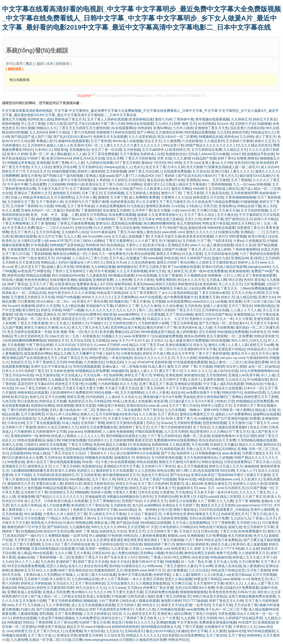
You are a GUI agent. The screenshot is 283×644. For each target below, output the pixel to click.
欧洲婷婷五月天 (22, 570)
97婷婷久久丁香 (127, 306)
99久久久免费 (46, 570)
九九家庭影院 (96, 275)
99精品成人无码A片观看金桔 (63, 262)
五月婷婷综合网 (166, 497)
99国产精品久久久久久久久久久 (209, 145)
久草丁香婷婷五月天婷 (49, 362)
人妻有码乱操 (66, 418)
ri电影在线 (205, 479)
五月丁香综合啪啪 (179, 314)
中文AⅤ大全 (140, 340)
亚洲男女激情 (213, 379)
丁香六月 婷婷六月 (92, 418)
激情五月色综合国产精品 (213, 314)
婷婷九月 (36, 397)
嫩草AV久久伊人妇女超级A (59, 349)
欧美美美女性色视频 (198, 236)
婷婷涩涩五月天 (73, 319)
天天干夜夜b (129, 154)
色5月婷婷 (89, 349)
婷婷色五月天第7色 (69, 384)
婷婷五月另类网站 (93, 215)
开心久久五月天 (230, 284)
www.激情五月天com (33, 180)
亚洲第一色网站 (97, 549)
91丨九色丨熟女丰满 (196, 562)
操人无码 (270, 206)
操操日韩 (53, 440)
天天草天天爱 (24, 540)
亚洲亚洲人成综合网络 (174, 614)
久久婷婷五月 (241, 119)
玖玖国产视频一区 (260, 488)
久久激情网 (172, 141)
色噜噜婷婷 (92, 432)
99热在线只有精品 (213, 527)
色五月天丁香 (156, 167)
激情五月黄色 (31, 176)
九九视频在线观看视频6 (230, 427)
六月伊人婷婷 (183, 128)
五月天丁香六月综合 (184, 405)
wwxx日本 (187, 210)
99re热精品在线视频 (155, 523)
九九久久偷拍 (150, 306)
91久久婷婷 (102, 228)
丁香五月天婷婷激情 (140, 158)
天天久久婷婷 (186, 358)
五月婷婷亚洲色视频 (167, 458)
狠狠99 (103, 197)
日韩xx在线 (209, 531)
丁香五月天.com (265, 423)
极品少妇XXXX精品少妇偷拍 (167, 631)
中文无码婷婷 (109, 349)
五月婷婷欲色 (120, 505)
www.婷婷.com (173, 232)
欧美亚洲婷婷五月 (65, 475)
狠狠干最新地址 (185, 510)
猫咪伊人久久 (201, 575)
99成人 (118, 401)
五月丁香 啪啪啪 (43, 223)
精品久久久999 (250, 445)
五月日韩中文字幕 (173, 379)
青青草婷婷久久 (170, 215)
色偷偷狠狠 (125, 432)
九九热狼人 (36, 605)
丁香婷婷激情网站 (246, 249)
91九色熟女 (135, 206)
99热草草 (178, 549)
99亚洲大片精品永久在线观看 (220, 388)
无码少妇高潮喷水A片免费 (209, 518)
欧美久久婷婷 (17, 154)
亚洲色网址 (227, 206)
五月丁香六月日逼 (15, 254)
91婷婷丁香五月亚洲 (95, 622)
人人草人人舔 (238, 345)
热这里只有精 (122, 622)
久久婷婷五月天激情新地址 (216, 262)
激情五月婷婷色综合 (98, 484)
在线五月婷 (269, 249)
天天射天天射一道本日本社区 (216, 492)
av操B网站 (152, 505)
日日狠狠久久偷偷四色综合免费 (143, 640)
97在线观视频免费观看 (190, 362)
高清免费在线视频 (122, 215)
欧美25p (131, 414)
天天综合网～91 (95, 375)
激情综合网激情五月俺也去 (166, 288)
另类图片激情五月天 (257, 453)
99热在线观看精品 (31, 440)
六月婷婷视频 (108, 384)
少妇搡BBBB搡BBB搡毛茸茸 (32, 471)
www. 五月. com (211, 488)
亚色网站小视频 (152, 553)
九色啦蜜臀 (38, 184)
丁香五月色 (228, 531)
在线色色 (57, 449)
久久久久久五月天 (150, 418)
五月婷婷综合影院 (109, 544)
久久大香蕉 (244, 319)
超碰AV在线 (237, 631)
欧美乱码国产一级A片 (23, 536)
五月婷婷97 (36, 145)
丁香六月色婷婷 (83, 132)
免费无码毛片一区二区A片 (156, 349)
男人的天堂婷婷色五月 (31, 336)
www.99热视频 (259, 184)
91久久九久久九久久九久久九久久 (111, 310)
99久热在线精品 (112, 245)
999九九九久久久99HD (108, 527)
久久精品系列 (214, 141)
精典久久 (87, 414)
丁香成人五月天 (264, 518)
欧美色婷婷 (265, 163)
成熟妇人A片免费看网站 (233, 414)
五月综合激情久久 (120, 583)
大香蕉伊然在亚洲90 (178, 514)
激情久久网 (217, 345)
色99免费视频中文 (252, 531)
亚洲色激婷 (174, 375)
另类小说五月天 (198, 449)
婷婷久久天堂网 (48, 306)
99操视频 (172, 562)
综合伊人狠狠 (236, 366)
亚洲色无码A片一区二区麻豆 (42, 210)
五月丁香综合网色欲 (90, 583)
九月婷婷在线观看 (99, 163)
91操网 (91, 384)
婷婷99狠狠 (11, 124)
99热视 (60, 206)
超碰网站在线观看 (266, 414)
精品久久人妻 (78, 488)
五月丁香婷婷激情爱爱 (259, 275)
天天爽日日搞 (207, 210)
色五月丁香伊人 (22, 232)
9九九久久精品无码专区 (253, 145)
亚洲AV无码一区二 (88, 145)
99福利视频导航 (64, 171)
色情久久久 (234, 583)
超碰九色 (235, 527)
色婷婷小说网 (101, 492)
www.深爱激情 (135, 336)
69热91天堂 (225, 401)
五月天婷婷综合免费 (206, 150)
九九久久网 (63, 553)
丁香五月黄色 (140, 301)
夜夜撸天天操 (209, 297)
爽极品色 (122, 332)
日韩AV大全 (246, 592)
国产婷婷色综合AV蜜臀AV (81, 314)
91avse (167, 423)
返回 (40, 64)
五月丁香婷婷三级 (83, 189)
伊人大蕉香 (51, 319)
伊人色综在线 (94, 631)
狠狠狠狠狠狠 (65, 249)
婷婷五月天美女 (265, 119)
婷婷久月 (228, 297)
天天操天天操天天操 (166, 236)
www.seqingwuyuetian (101, 640)
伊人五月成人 (59, 323)
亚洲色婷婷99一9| (24, 436)
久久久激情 (182, 158)
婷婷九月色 (157, 271)
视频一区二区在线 (196, 436)
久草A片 (221, 236)
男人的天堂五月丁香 (30, 267)
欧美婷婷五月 (179, 150)
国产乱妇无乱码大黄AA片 (72, 137)
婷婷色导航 (240, 132)
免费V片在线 (175, 180)
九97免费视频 (254, 284)
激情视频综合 (127, 267)
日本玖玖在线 (148, 492)
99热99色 (254, 635)
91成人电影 (70, 423)
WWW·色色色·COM (113, 189)
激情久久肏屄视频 (27, 488)
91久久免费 (11, 210)
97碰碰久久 (99, 323)
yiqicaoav (75, 432)
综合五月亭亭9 (182, 353)
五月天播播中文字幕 (88, 353)
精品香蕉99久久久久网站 (208, 432)
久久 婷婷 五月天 (199, 549)
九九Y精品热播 (73, 306)
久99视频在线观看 (171, 609)
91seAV (13, 306)
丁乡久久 (165, 293)
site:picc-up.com (232, 358)
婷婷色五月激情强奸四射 (55, 588)
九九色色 (47, 562)
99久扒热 (235, 280)
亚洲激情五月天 (14, 466)
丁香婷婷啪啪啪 (219, 184)
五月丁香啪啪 (241, 180)
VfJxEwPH (145, 362)
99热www (154, 566)
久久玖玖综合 (65, 345)
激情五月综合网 (64, 167)
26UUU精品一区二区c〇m (55, 301)
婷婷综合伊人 (111, 618)
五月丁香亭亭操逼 (81, 206)
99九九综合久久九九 (91, 588)
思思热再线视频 (214, 423)
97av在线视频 (146, 275)
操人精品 (24, 553)
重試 (29, 64)
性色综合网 (174, 553)
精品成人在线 (265, 410)
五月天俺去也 (227, 215)
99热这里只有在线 (216, 223)
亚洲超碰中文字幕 (99, 306)
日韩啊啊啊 (10, 176)
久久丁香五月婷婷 (66, 466)
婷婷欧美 (202, 544)
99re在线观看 (43, 553)
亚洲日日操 (219, 171)
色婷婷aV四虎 (255, 392)
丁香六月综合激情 (126, 228)
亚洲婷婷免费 (103, 280)
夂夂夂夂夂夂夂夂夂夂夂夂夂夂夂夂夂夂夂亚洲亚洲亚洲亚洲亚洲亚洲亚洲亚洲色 (97, 540)
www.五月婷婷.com (113, 345)
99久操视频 (33, 514)
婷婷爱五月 (23, 631)
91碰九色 (28, 609)
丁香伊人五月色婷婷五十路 (72, 271)
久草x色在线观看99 (204, 471)
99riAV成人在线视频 (128, 141)
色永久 (139, 167)
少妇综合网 (197, 288)
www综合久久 (203, 301)
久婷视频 (226, 458)
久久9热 (226, 163)
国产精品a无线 (127, 523)
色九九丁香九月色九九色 (90, 327)
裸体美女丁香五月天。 (224, 288)
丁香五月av (155, 345)
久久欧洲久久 (251, 479)
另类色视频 (226, 614)
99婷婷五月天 (58, 340)
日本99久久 (43, 150)
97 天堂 (152, 527)
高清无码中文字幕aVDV (35, 384)
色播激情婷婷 (104, 570)
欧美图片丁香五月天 (87, 557)
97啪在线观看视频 (149, 432)
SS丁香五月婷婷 (127, 163)
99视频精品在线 (211, 137)
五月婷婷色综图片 (122, 323)
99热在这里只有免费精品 (223, 540)
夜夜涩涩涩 (143, 440)
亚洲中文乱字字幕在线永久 (51, 366)
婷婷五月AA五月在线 (89, 158)
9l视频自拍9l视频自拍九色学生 (130, 497)
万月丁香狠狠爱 (223, 523)
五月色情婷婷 (216, 375)
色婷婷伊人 (185, 453)
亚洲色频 (43, 163)
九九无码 (224, 132)
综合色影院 (170, 635)
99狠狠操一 (216, 275)
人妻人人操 (180, 575)
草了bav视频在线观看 (184, 267)
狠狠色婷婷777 (18, 527)
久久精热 (54, 388)
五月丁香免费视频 (68, 614)
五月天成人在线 (225, 562)
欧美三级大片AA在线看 (99, 575)
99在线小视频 (12, 280)
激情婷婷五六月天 (21, 484)
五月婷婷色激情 (62, 371)
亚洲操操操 (266, 622)
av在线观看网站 (179, 301)
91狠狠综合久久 (133, 566)
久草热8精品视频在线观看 (257, 440)
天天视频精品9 (195, 275)
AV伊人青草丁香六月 (181, 418)
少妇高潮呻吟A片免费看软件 (71, 392)
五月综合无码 (80, 340)
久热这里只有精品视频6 (56, 618)
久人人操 (79, 154)
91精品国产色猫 (204, 158)
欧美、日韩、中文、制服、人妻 (54, 215)
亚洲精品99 (239, 258)
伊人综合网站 (68, 414)
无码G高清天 (134, 631)
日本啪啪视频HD (207, 453)
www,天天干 (16, 605)
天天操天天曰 (189, 531)
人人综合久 (80, 258)
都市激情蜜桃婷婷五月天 (121, 475)
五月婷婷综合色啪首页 (19, 418)
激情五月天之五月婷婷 (218, 505)
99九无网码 (181, 557)
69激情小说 (75, 184)
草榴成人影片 (46, 141)
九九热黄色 (46, 418)
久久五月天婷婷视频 (132, 271)
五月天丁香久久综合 (200, 215)
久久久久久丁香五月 (255, 492)
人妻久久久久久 (242, 171)
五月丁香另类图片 (143, 293)
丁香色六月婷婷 (204, 614)
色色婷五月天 (21, 362)
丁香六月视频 (192, 627)
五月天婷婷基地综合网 (221, 254)
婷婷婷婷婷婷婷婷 (125, 627)
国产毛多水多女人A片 (120, 557)
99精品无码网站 (224, 449)
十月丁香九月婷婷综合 (164, 436)
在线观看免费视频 (177, 171)
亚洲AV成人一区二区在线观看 (119, 410)
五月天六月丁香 (41, 284)
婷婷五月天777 (13, 171)
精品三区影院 (230, 497)
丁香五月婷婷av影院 (214, 293)
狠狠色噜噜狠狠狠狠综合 (49, 479)
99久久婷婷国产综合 (195, 258)
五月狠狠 (158, 301)
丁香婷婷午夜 (184, 119)
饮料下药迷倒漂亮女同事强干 (111, 609)
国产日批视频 (46, 609)
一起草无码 (79, 536)
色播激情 (28, 306)
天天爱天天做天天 (121, 418)
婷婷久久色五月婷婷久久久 (58, 427)
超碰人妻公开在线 (60, 267)
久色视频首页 (255, 241)
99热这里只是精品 (169, 219)
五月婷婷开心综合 (75, 232)
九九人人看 (72, 236)
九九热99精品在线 (85, 579)
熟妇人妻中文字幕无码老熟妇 (72, 180)
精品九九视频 (116, 445)
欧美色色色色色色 (222, 592)
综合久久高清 (245, 245)
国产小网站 (145, 132)
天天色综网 (200, 445)
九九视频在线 (79, 527)
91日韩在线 (134, 544)
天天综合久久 (63, 583)
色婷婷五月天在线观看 (110, 137)
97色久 (51, 414)
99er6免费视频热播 (257, 288)
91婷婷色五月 (260, 332)
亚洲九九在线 (12, 445)
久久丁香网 (206, 501)
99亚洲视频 (65, 405)
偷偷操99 (251, 466)
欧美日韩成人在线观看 (71, 501)
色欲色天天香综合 (155, 475)
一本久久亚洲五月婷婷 (146, 579)
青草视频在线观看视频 (212, 119)
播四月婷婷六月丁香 (161, 327)
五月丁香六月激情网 (25, 544)
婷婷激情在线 (194, 375)
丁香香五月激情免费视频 (76, 223)
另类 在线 (164, 158)
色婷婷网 (116, 375)
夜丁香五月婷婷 (152, 388)
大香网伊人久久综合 (176, 197)
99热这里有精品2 (36, 197)
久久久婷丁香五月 (148, 241)
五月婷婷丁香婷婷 (24, 206)
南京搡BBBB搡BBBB (159, 223)
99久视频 (28, 128)
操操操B (85, 280)
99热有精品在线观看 (33, 392)
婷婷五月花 (138, 488)
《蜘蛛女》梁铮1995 (202, 410)
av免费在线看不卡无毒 (203, 392)
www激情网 (195, 609)
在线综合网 (83, 228)
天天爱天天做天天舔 (128, 592)
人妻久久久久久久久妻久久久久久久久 (132, 145)
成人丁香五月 (265, 137)
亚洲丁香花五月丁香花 (156, 384)
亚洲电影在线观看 (188, 384)
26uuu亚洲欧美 (134, 319)
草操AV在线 (187, 479)
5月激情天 (192, 462)
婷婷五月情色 (51, 310)
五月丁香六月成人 (41, 635)
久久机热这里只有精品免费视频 (215, 202)
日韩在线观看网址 (237, 462)
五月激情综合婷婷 (169, 132)
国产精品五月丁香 (21, 219)
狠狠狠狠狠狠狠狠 (193, 592)
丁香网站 (235, 397)
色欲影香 (72, 210)
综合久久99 (245, 614)
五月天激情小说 (240, 423)
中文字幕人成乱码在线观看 (223, 384)
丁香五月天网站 (80, 445)
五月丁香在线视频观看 (43, 423)
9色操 (239, 549)
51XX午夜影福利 (103, 232)
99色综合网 (165, 471)
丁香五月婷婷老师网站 (65, 601)
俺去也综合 (155, 180)
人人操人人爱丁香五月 (261, 583)
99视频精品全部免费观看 (255, 401)
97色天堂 (165, 510)
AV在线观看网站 (123, 128)
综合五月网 (115, 158)
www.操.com (158, 405)
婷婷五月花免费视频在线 (98, 427)
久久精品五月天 (235, 150)
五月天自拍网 (55, 397)
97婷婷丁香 (36, 158)
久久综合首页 (114, 635)
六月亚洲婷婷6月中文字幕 (197, 349)
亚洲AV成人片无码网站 (43, 575)
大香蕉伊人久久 (245, 627)
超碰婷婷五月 (187, 488)
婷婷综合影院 (125, 132)
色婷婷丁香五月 (36, 371)
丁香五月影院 (193, 193)
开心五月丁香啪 (33, 124)
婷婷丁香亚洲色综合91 (75, 570)
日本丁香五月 (92, 193)
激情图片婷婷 (171, 601)
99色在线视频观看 (87, 366)
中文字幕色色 (187, 622)
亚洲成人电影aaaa (100, 176)
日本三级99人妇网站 (89, 241)
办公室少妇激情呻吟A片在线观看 (134, 453)
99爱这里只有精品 (207, 579)
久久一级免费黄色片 (114, 254)
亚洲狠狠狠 (195, 536)
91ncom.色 (225, 124)
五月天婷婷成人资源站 (142, 193)
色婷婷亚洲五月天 (234, 514)
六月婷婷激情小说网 (153, 323)
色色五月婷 (258, 427)
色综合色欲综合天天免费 (217, 440)
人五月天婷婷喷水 (97, 614)
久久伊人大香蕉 (157, 392)
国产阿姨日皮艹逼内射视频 (63, 176)
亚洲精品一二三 (252, 232)
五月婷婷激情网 (121, 440)
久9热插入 (194, 206)
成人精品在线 (246, 297)
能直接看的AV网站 (38, 353)
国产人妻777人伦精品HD (134, 176)
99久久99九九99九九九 (249, 340)
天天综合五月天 (38, 171)
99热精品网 (84, 523)
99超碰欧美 (120, 371)
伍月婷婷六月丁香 (34, 492)
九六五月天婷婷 (176, 432)
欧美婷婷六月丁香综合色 (90, 505)
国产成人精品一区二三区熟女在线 (56, 596)
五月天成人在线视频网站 (191, 523)
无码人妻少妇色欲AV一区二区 (72, 410)
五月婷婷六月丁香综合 (158, 466)
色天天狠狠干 (196, 167)
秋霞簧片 (177, 484)
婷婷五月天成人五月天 (226, 466)
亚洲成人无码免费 (56, 592)
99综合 (28, 150)
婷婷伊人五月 (248, 262)
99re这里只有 (174, 145)
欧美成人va (221, 575)
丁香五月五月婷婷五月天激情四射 (84, 128)
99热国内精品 (264, 306)
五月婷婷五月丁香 (21, 202)
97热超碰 (119, 596)
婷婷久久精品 (59, 132)
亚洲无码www (143, 284)
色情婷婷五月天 (61, 492)
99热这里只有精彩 (111, 405)
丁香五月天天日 (188, 310)
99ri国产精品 (177, 228)
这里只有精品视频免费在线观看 (252, 596)
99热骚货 (14, 622)
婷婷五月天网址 (243, 223)
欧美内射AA (188, 327)
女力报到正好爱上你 (32, 241)
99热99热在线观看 (221, 228)
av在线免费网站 (192, 635)
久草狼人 (136, 549)
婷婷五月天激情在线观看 (125, 423)
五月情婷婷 (41, 475)
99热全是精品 (212, 462)
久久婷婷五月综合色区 (128, 180)
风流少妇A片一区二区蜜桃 (177, 137)
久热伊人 (194, 379)
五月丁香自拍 (216, 635)
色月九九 (260, 536)
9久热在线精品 (139, 445)
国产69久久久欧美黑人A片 (149, 189)
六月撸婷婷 (22, 432)
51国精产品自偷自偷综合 (39, 288)
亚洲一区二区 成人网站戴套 (50, 154)
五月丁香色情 (101, 141)
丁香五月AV (126, 232)
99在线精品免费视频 (200, 132)
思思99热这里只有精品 (128, 327)
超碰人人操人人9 (59, 145)
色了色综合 (201, 427)
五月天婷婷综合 (90, 167)
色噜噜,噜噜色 (247, 158)
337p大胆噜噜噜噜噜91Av (259, 371)
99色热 (134, 518)
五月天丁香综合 (240, 306)
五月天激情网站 (132, 392)
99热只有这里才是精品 (210, 596)
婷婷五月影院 (166, 284)
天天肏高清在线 (217, 193)
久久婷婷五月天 (155, 501)
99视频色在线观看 (99, 458)
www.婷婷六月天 (152, 570)
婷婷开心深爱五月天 (216, 405)
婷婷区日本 (73, 484)
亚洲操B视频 (166, 622)
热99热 (114, 566)
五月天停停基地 (48, 232)
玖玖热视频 (128, 449)
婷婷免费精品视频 (73, 288)
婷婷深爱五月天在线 (208, 197)
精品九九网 (62, 353)
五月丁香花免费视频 (103, 154)
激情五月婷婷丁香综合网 (175, 262)
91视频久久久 (112, 336)
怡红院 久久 (121, 614)
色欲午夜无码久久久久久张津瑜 (71, 293)
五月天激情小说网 (32, 601)
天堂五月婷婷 (206, 618)
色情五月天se (116, 262)
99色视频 (75, 362)
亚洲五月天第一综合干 (119, 249)
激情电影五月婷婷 (66, 193)
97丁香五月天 (239, 432)
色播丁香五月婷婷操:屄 (173, 596)
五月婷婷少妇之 (248, 523)
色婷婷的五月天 (80, 401)
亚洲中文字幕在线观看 (135, 575)
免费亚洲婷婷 (166, 280)
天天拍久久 (159, 340)
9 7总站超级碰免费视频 (165, 336)
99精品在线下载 (249, 206)
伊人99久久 (95, 262)
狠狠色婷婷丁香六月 (159, 544)
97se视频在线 (257, 379)
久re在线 (178, 206)
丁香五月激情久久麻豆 (180, 566)
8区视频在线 (118, 301)
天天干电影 (23, 475)
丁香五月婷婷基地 (183, 323)
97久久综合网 (24, 141)
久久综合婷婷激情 (141, 262)
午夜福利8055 (257, 358)
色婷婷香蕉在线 (122, 202)
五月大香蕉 (82, 553)
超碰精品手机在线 (260, 154)
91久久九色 (129, 384)
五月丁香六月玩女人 (48, 631)
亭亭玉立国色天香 (152, 267)
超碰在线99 (197, 228)
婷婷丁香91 (226, 158)
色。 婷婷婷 (147, 510)
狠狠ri (71, 436)
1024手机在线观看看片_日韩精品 (224, 510)
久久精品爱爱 (179, 445)
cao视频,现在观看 (228, 301)
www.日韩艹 (20, 258)
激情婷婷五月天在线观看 (114, 471)
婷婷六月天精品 (266, 219)
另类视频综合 (79, 150)
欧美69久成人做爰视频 (250, 544)
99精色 (158, 375)
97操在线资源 (108, 449)
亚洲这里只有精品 (232, 349)
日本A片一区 (253, 388)
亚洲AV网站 (162, 128)
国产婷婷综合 (57, 527)
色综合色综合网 (96, 566)
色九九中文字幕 (50, 236)
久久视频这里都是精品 (153, 583)
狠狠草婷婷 (123, 284)
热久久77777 (224, 549)
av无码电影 (207, 124)
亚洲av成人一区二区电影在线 (124, 366)
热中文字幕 (199, 631)
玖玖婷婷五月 (235, 488)
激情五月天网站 (168, 254)
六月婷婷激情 (192, 141)
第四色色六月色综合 (46, 523)
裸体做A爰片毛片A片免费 (162, 397)
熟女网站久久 (82, 592)
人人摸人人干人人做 (245, 310)
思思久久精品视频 (178, 579)
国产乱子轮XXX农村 (84, 124)
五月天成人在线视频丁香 (130, 236)
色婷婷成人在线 (152, 154)
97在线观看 (39, 245)
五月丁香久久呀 (103, 479)
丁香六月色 (99, 258)
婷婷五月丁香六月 (138, 375)
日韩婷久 (31, 445)
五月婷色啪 (132, 150)
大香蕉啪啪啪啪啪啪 (240, 197)
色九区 (137, 505)
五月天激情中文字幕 (208, 583)
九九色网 (187, 618)
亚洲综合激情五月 (218, 484)
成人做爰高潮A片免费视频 (189, 340)
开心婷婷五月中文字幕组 (107, 514)
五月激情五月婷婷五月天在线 (32, 297)
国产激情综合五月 (239, 219)
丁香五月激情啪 (172, 540)
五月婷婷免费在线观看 (161, 592)
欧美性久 (9, 241)
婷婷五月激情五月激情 (41, 327)
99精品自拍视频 (38, 275)
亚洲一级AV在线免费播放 (208, 271)
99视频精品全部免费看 (92, 371)
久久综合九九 (131, 397)
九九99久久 (164, 124)
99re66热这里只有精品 (115, 379)
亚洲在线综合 (136, 405)
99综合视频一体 (106, 392)
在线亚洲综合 (65, 284)
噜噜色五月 (259, 579)
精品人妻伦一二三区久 (226, 362)
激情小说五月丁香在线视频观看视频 (53, 462)
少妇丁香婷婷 (165, 176)
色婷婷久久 (80, 323)
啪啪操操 (90, 601)
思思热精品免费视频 (126, 223)
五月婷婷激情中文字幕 (49, 432)
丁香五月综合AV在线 (18, 375)
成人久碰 (205, 327)
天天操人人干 (246, 471)
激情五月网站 (181, 189)
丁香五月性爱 (126, 219)
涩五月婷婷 (207, 332)
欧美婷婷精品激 (141, 119)
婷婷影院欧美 (174, 449)
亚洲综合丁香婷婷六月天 (32, 193)
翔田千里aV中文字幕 (77, 219)
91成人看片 (157, 366)
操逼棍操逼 (44, 249)
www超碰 (155, 258)
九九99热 (247, 137)
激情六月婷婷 (164, 310)
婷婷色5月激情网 (33, 379)
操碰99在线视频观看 (73, 141)
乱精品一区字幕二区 (44, 640)
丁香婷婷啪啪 (41, 254)
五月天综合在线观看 (112, 518)
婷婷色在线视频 (25, 618)
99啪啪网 (82, 492)
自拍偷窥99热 (20, 453)
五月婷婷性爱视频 (187, 423)
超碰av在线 (26, 557)
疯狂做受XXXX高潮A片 (257, 176)
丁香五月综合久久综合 (68, 453)
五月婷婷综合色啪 (215, 310)
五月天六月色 (241, 293)
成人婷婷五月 (177, 271)
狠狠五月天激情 (171, 462)
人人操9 (109, 432)
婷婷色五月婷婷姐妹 (36, 583)
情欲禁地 (61, 150)
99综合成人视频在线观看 (140, 601)
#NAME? (200, 189)
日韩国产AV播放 (174, 249)
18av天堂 (56, 336)
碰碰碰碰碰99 (38, 449)
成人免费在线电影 (125, 553)
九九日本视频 (175, 410)
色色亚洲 (160, 401)
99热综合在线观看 (140, 124)
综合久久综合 (268, 471)
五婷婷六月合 (245, 124)
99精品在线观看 (55, 488)
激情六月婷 (163, 119)
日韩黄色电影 (131, 353)
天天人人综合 (41, 167)
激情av (146, 163)
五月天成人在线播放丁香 (128, 258)
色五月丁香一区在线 (106, 150)
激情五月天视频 (14, 119)
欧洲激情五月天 (150, 449)
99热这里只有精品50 (112, 293)
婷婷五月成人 (221, 544)
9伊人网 (182, 471)
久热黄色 (167, 492)
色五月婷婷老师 (240, 536)
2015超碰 (63, 258)
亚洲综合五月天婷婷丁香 (180, 505)
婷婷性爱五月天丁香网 (261, 397)
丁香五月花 (258, 514)
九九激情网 (19, 640)
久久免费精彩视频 (55, 536)
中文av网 (206, 566)
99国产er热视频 (68, 297)
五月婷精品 (100, 340)
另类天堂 (210, 206)
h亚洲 (18, 314)
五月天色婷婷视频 (254, 210)
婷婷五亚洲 (75, 397)
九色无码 (9, 401)
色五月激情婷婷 (188, 223)
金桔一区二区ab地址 (264, 366)
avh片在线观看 (150, 297)
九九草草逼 (119, 549)
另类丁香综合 (153, 410)
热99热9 (92, 245)
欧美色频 (106, 332)
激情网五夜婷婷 (157, 206)
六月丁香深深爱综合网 (103, 319)
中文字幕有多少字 (161, 488)
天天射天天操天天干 (53, 189)
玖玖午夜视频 (104, 271)
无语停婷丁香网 (92, 423)
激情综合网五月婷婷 (199, 553)
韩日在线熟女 (27, 401)
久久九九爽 (225, 501)
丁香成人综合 (161, 557)
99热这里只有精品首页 (228, 570)
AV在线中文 (247, 622)
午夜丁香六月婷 (112, 124)
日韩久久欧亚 (57, 124)
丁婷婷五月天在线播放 (27, 518)
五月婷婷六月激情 (239, 141)
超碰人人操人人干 (143, 371)
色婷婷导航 (162, 575)
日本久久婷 (176, 167)
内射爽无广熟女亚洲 (158, 588)
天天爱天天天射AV (264, 323)
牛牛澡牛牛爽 (17, 184)
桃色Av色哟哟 (194, 336)
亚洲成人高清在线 (228, 566)
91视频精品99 (31, 531)
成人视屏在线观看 (220, 245)
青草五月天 (137, 531)
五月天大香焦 (143, 280)
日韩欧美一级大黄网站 (236, 410)
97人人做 (268, 375)
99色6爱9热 (98, 358)
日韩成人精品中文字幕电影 (186, 184)
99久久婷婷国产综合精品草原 (240, 618)
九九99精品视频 (103, 267)
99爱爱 (255, 418)
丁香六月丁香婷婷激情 (212, 353)
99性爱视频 (238, 236)
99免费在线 (16, 462)
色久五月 (91, 332)
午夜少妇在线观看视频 (118, 462)
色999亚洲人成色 (40, 119)
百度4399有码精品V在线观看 (53, 549)
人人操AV (112, 397)
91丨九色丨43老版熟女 (82, 336)
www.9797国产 (61, 241)
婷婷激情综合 (188, 284)
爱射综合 (103, 223)
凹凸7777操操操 (195, 601)
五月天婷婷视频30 (109, 414)
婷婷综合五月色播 (53, 401)
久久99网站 (133, 184)
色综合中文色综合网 (58, 531)
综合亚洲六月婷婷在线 (247, 128)
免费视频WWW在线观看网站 (175, 440)
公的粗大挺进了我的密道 (109, 488)
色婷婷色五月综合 (113, 531)
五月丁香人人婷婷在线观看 (107, 119)
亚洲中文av (267, 297)
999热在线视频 (149, 249)
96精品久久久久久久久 (143, 635)
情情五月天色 (127, 479)
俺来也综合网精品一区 (70, 254)
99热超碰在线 (220, 557)
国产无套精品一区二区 (24, 319)
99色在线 (171, 258)
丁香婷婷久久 (97, 453)
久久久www (117, 588)
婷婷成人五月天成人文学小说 (254, 557)
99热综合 (127, 349)
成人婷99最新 (187, 332)
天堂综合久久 (87, 345)
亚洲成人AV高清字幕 (244, 375)
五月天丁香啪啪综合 (104, 501)
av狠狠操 (205, 418)
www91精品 (127, 510)
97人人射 (77, 163)
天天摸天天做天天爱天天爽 (83, 388)
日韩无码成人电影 (141, 596)
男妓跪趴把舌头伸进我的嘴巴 (205, 397)
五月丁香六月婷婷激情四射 (171, 427)
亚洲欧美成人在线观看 (24, 592)
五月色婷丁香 (134, 288)
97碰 (80, 549)
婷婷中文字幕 (213, 219)
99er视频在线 (80, 479)
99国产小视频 (73, 310)
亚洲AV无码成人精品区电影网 (224, 267)
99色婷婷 (144, 128)
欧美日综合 (19, 397)
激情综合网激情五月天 (196, 414)
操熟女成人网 (104, 523)
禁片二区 (146, 310)
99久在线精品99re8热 (68, 275)
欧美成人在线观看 (138, 401)
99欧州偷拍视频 (74, 440)
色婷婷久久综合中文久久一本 (211, 319)
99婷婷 (219, 366)
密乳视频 (46, 614)
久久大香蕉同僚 (58, 605)
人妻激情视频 (27, 614)
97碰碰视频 (249, 202)
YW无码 (159, 163)
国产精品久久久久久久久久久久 (59, 497)
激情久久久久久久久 (201, 232)
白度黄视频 (74, 631)
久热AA (89, 518)
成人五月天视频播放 (192, 466)
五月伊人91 (50, 544)
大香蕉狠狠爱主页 (21, 249)
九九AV (7, 562)
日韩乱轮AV (101, 553)
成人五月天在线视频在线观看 (93, 605)
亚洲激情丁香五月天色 (211, 128)
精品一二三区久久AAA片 (54, 228)
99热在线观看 (147, 462)
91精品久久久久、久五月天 (167, 319)
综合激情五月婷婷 (116, 210)
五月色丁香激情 (170, 275)
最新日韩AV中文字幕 (148, 562)
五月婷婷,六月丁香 (196, 241)
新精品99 (9, 588)
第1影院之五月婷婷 (264, 258)
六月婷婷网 (56, 184)
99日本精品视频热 (261, 631)
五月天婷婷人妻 (129, 605)
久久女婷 (252, 549)
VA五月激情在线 (47, 375)
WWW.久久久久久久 (97, 297)
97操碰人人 (71, 575)
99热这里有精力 (266, 336)
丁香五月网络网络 (15, 223)
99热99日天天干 (153, 228)
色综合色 (178, 392)
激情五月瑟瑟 (85, 405)
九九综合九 (114, 631)
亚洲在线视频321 (178, 345)
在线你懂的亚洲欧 (63, 280)
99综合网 (227, 471)
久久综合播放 (173, 306)
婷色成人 (58, 436)
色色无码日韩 (244, 163)
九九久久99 (102, 592)
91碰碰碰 (264, 124)
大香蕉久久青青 (124, 492)
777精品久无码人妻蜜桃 (64, 518)
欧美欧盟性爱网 (256, 362)
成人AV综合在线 (226, 371)
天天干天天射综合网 (181, 388)
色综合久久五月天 (191, 280)
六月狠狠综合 (94, 362)
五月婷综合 (53, 458)
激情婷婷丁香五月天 (134, 427)
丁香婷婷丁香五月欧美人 (142, 618)
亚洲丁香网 (60, 163)
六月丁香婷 (194, 540)
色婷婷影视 (163, 362)
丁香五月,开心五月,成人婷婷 (209, 249)
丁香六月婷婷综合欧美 (77, 544)
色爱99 (7, 475)
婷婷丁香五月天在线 (93, 562)
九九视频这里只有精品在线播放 (72, 379)
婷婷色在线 (16, 275)
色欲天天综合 (120, 562)
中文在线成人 (71, 375)
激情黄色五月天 (39, 466)
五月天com (191, 163)
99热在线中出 (232, 392)
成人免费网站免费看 (144, 197)
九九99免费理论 (88, 618)
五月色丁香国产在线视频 (158, 479)
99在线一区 (90, 462)
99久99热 (174, 163)
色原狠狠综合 (92, 466)
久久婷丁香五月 (254, 497)
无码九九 (153, 423)
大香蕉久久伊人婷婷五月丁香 (65, 514)
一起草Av (148, 518)
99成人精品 (41, 453)
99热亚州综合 (179, 640)
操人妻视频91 (253, 566)
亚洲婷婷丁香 (66, 562)
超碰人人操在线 (215, 306)
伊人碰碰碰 (97, 536)
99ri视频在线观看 (121, 275)
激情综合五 (272, 445)
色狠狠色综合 (176, 154)
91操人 (16, 197)
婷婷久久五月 (265, 141)
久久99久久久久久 (198, 371)
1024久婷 (238, 154)
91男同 (258, 293)
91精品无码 (114, 362)
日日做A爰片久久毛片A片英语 (192, 401)
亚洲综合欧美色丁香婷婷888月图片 (218, 475)
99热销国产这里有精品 (67, 245)
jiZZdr (135, 332)
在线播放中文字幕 (218, 627)
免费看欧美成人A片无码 (94, 284)
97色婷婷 (115, 536)
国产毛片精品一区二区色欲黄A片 (223, 323)
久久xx (130, 362)
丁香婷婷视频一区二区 (53, 557)
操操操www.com (227, 479)
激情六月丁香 (171, 193)
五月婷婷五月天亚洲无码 (20, 262)
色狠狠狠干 (105, 132)
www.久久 (197, 245)
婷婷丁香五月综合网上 (145, 171)
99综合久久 (151, 605)
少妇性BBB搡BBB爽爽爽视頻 (24, 340)
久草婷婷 (103, 180)
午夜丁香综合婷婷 (39, 345)
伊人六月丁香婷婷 (114, 579)
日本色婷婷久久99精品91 (178, 527)
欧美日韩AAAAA (59, 158)
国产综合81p (179, 475)
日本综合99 (16, 423)
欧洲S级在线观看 (23, 236)
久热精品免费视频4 (110, 206)
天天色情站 (184, 492)
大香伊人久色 (136, 245)
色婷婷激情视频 (88, 249)
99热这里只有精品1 (73, 609)
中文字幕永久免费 (21, 228)
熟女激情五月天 (42, 258)
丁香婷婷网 (44, 622)
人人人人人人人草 (90, 436)
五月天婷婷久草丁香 (162, 531)
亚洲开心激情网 (262, 510)
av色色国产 (26, 271)
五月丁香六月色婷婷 (153, 484)
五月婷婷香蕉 (90, 475)
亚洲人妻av (210, 163)
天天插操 (205, 366)
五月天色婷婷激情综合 (200, 458)
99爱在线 (43, 271)
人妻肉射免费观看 (152, 536)
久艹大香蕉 (171, 618)
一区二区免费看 (240, 336)
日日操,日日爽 (72, 640)
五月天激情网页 (32, 414)
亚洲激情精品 (244, 314)
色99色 (143, 557)
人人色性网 (123, 280)
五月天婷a (146, 219)
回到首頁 (63, 64)
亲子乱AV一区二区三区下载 (226, 609)
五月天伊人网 (86, 197)
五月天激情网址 (62, 197)
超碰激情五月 (124, 458)
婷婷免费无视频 (48, 219)
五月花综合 (201, 171)
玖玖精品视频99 (14, 449)
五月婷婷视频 (116, 171)
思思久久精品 (57, 566)
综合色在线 (200, 557)
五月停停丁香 (142, 210)
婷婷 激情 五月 (185, 124)
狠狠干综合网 (226, 553)
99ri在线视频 (220, 340)
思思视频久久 (27, 349)
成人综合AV (270, 167)
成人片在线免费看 (56, 505)
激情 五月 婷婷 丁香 (182, 366)
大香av (238, 241)
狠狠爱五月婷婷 (90, 635)
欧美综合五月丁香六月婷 (104, 184)
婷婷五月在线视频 (53, 445)
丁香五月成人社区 (266, 462)
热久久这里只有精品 (26, 505)
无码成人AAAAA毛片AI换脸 (208, 154)
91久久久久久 (144, 622)
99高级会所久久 (263, 132)
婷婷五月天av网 (262, 345)
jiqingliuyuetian (259, 267)
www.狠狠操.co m (236, 579)
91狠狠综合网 (228, 232)
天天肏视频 (16, 345)
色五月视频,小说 (166, 210)
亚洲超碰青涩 (95, 497)
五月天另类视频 (264, 575)
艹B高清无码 (222, 241)
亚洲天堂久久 (154, 184)
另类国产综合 (132, 501)
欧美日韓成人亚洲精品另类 (168, 245)
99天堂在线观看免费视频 (26, 566)
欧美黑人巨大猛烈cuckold (199, 497)
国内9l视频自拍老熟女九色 (126, 436)
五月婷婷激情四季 (244, 193)
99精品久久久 (47, 128)
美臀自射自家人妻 (49, 484)
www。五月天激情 (215, 180)
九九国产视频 (12, 327)
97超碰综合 (172, 241)
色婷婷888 (159, 445)
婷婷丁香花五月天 (74, 358)
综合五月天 (153, 141)
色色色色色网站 (36, 280)
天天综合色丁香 (246, 605)
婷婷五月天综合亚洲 (176, 605)
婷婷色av (231, 137)
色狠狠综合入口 (145, 379)
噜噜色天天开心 (207, 514)
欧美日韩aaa (241, 575)
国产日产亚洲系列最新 (231, 418)
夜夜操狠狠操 (239, 271)
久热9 (93, 254)
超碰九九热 (220, 258)
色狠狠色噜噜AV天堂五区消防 (234, 436)
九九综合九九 (235, 379)
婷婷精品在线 (208, 358)
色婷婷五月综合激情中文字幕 (95, 510)
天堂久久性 (193, 219)
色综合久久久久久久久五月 (154, 358)
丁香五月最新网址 (119, 241)
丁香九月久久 (228, 176)
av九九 (65, 327)
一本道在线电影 (120, 358)
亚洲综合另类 (67, 635)
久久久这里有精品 (142, 137)
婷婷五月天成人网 (156, 353)
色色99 (99, 445)
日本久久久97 (12, 371)
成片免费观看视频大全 (180, 297)
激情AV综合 (185, 544)
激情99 (44, 436)
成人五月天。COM (38, 501)
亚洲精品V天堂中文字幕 (121, 466)
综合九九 (200, 345)
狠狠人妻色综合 (148, 232)
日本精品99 (102, 401)
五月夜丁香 (119, 197)
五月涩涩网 (136, 527)
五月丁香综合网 (65, 622)
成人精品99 (194, 484)
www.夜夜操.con (157, 549)
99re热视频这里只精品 (157, 332)
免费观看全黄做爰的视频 (218, 622)
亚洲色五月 (52, 314)
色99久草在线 (254, 280)
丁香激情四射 (91, 210)
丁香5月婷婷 (17, 410)
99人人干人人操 (27, 562)
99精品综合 (254, 384)
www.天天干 (120, 340)
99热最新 (82, 267)
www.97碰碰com (98, 627)
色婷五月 (112, 353)
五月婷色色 (193, 306)
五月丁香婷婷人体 (49, 202)
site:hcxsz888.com (96, 236)
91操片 (68, 523)
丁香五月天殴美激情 (32, 323)
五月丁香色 (237, 635)
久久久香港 (147, 414)
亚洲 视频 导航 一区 (68, 332)
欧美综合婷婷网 (142, 254)
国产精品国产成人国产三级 (31, 137)
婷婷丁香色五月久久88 (226, 601)
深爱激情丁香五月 (250, 228)
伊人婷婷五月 (59, 579)
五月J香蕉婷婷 (127, 570)
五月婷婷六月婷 (36, 579)
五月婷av (134, 588)
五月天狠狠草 (12, 579)
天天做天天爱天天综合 (122, 388)
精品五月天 (75, 627)
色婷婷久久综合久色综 (250, 484)
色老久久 (75, 566)
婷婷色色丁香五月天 (70, 119)
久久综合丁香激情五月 (144, 514)
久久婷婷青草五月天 (254, 553)
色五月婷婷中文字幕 (258, 527)
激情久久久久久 (267, 171)
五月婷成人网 (216, 280)
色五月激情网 (217, 336)
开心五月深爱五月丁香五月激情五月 (163, 202)
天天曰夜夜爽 (249, 562)
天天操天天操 (229, 210)
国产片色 (168, 453)
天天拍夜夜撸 (224, 327)
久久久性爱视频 (152, 314)
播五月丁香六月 (171, 371)
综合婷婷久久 (97, 440)
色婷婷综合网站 (43, 405)
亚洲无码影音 (264, 319)
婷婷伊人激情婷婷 (91, 171)
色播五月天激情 (258, 475)
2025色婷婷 (94, 397)
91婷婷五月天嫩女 (224, 445)
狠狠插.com (176, 536)
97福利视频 (33, 314)
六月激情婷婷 (104, 219)
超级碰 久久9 (147, 215)
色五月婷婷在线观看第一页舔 (29, 332)
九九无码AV (38, 132)
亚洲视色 (193, 180)
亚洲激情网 (26, 497)
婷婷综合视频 (38, 410)
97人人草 (233, 275)
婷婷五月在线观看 (182, 501)
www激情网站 (128, 314)
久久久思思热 (145, 471)
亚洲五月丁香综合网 (92, 301)
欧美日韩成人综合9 (263, 236)
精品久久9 (137, 345)
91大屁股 (46, 206)
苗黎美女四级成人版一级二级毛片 (233, 167)
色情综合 (143, 458)
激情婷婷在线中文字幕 (105, 288)
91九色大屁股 (192, 254)
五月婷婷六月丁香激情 (19, 427)
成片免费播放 (177, 570)
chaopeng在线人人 (118, 167)
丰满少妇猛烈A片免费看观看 (237, 588)
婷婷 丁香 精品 (87, 531)
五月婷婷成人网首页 (224, 189)
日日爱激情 (26, 301)
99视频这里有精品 (21, 163)
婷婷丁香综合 (17, 284)
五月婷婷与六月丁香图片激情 (87, 202)
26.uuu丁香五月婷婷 (30, 388)
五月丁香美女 (168, 414)
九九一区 (240, 184)
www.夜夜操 (231, 453)
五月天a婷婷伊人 (155, 150)
